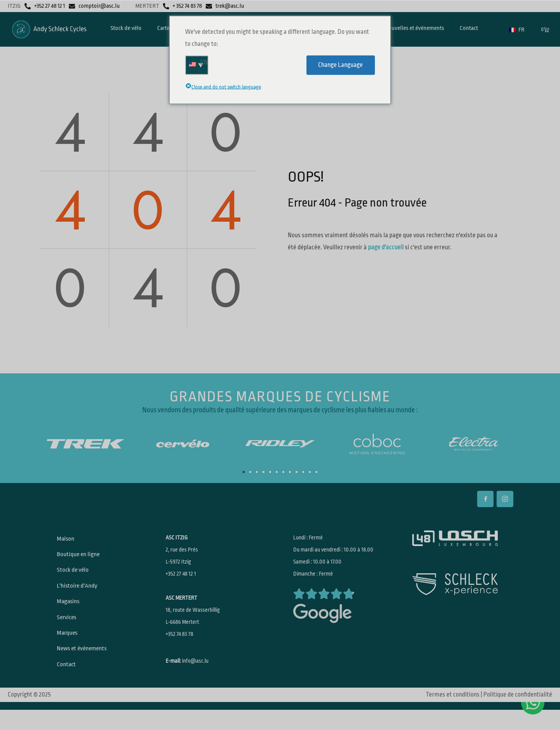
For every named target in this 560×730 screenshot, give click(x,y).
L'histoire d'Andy (79, 594)
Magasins (70, 612)
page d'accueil (386, 247)
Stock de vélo (75, 576)
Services (69, 630)
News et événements (85, 665)
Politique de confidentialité (518, 715)
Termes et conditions (453, 715)
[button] (244, 472)
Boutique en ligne (80, 558)
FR (517, 30)
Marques (69, 648)
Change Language (340, 65)
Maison (67, 540)
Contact (68, 683)
